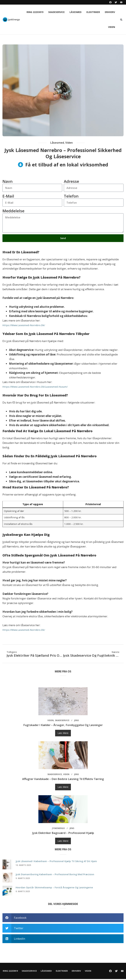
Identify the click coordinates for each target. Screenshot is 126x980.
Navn (8, 181)
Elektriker (93, 12)
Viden (112, 27)
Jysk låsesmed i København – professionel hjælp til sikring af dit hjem (56, 862)
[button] (121, 20)
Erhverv (110, 12)
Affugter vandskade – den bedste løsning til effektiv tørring (63, 780)
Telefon (71, 196)
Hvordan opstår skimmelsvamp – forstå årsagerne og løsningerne (54, 888)
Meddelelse (13, 211)
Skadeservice (56, 12)
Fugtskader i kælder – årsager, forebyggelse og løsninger (63, 726)
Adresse (71, 181)
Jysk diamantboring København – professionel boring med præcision (55, 875)
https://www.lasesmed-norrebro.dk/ (24, 326)
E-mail (8, 196)
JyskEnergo (58, 829)
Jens (76, 721)
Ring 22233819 (35, 12)
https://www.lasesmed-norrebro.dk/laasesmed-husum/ (35, 388)
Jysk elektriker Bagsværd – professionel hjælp (63, 834)
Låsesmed (76, 12)
